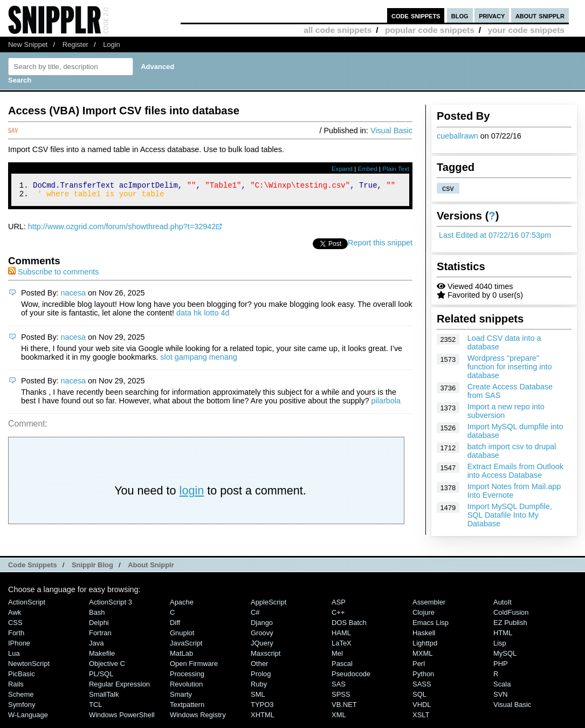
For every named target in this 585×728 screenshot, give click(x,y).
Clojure (424, 616)
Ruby (259, 687)
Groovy (262, 636)
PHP (501, 667)
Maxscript (266, 657)
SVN (501, 698)
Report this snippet (380, 246)
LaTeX (342, 646)
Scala (502, 687)
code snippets (416, 15)
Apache (182, 605)
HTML (503, 636)
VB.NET (344, 708)
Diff (175, 626)
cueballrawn (457, 136)
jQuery (262, 646)
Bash (97, 616)
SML (258, 698)
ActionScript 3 (111, 605)
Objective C (107, 667)
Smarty (181, 698)
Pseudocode (351, 677)
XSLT (421, 718)
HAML (341, 636)
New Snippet (28, 44)
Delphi (99, 626)
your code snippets (526, 30)
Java (96, 646)
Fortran (100, 636)
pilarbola (386, 404)
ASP (339, 605)
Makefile (102, 657)
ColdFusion (511, 616)
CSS (15, 626)
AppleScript (269, 605)
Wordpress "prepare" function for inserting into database (510, 367)
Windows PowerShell (122, 718)
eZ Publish (510, 626)
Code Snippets (33, 568)
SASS (422, 687)
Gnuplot (182, 636)
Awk (15, 616)
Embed (367, 169)
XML (339, 718)
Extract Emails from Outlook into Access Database (515, 471)
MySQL (505, 657)
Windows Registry (198, 718)
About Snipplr (151, 568)
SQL (419, 698)
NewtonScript (29, 667)
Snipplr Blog (92, 568)
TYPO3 (262, 708)
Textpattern (187, 708)
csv (448, 188)
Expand (342, 169)
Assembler (429, 605)
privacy (492, 15)
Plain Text (396, 169)
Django (262, 626)
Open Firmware (194, 667)
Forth (16, 636)
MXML (422, 657)
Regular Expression (119, 687)
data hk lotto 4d (203, 316)
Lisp (500, 646)
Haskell (424, 636)
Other (259, 667)
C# (255, 616)
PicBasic (22, 677)
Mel (337, 657)
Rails (16, 687)
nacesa (73, 296)
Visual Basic (391, 131)
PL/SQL (101, 677)
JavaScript (186, 646)
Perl (419, 667)
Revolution (186, 687)
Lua (14, 657)
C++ (338, 616)
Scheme (21, 698)
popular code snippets (430, 30)
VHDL (422, 708)
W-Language (28, 718)
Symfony (22, 708)
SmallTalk (104, 698)
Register (75, 44)
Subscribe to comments (53, 275)
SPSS (341, 698)
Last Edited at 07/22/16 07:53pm (495, 235)
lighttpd (425, 646)
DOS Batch (349, 626)
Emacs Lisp (431, 626)
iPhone (19, 646)
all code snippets (338, 30)
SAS (339, 687)
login (192, 494)
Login (112, 44)
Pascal (342, 667)
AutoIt (503, 605)
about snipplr (540, 15)
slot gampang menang (198, 360)
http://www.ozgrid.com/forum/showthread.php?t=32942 (122, 230)
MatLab (181, 657)
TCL (95, 708)
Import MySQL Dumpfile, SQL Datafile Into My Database (510, 515)
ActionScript (27, 605)
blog (460, 15)
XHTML (263, 718)
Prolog (261, 677)
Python (423, 677)
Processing (187, 677)
